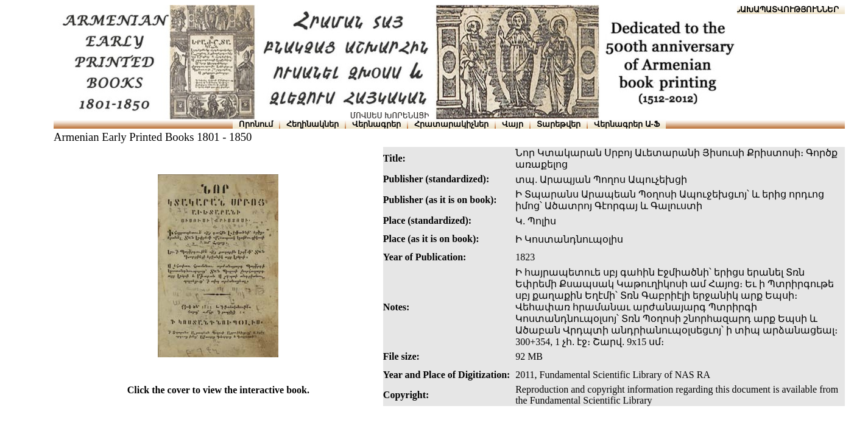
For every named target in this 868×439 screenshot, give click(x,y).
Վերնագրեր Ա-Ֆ (627, 124)
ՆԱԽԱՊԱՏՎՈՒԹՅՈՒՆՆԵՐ (787, 9)
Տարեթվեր (559, 124)
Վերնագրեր (376, 124)
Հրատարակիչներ (451, 124)
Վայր (513, 124)
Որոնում (256, 124)
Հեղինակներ (312, 124)
